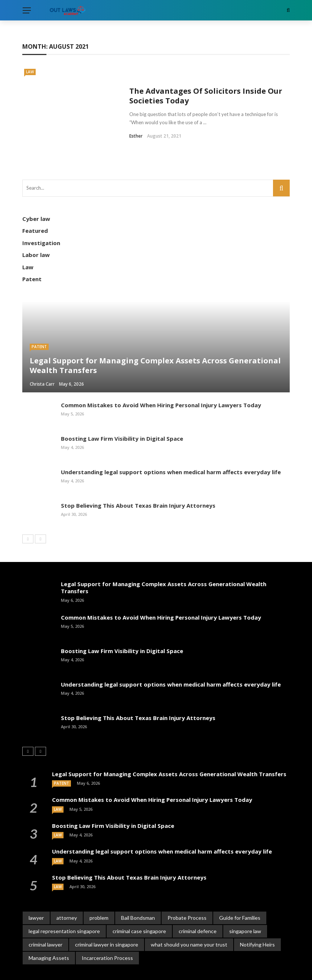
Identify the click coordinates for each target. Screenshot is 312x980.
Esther (136, 124)
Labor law (36, 231)
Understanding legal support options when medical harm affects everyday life (171, 449)
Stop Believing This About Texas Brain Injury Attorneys (138, 482)
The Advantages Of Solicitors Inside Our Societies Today (206, 84)
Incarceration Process (107, 934)
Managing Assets (49, 934)
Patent (32, 256)
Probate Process (187, 894)
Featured (35, 207)
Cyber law (36, 195)
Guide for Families (240, 894)
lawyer (36, 894)
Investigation (41, 219)
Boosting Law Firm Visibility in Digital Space (122, 415)
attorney (67, 894)
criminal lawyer (45, 921)
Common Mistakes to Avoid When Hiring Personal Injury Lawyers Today (161, 382)
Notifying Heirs (257, 921)
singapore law (245, 908)
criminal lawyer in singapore (107, 921)
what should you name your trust (189, 921)
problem (99, 894)
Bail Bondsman (138, 894)
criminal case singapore (139, 908)
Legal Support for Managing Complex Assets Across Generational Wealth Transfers (164, 564)
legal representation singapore (64, 908)
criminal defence (198, 908)
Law (30, 72)
